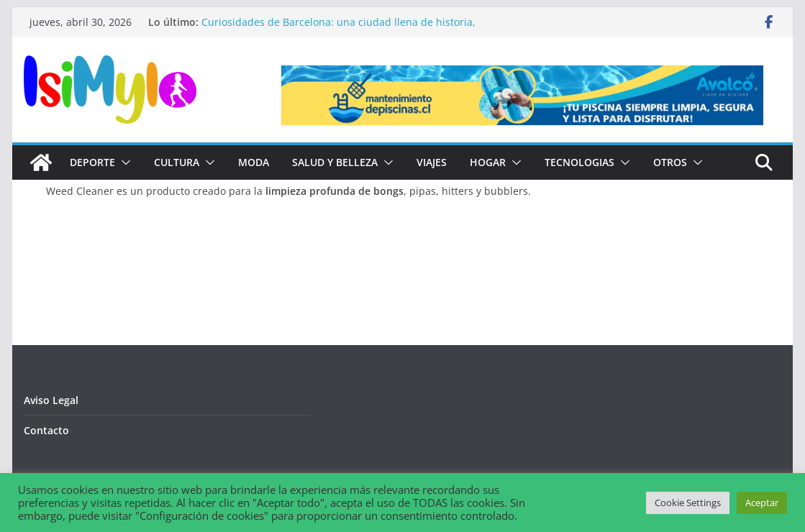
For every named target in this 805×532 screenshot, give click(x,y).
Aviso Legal (51, 400)
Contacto (46, 430)
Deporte (92, 162)
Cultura (177, 162)
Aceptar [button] (762, 503)
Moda (254, 162)
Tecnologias (579, 162)
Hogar (488, 162)
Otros (670, 162)
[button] (123, 162)
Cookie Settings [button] (688, 503)
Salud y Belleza (335, 162)
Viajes (432, 162)
